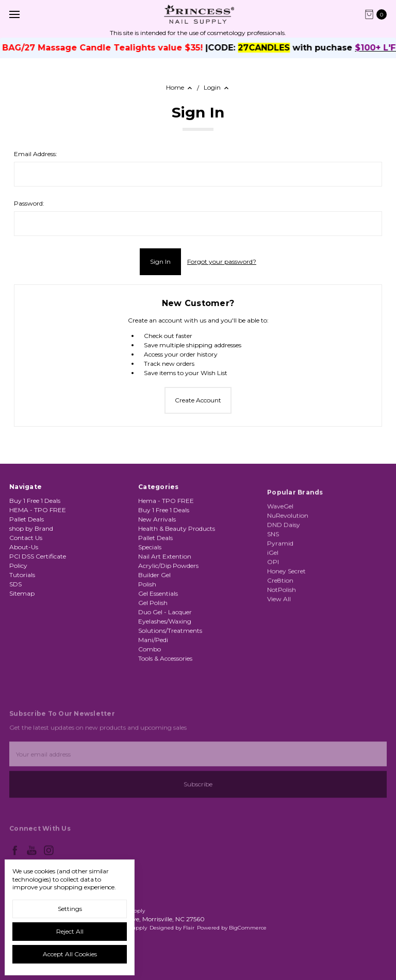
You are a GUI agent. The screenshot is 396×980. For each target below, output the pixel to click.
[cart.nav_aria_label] (378, 14)
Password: (29, 203)
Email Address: (36, 154)
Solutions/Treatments (170, 671)
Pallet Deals (27, 529)
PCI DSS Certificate (38, 567)
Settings (70, 909)
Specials (150, 587)
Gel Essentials (158, 633)
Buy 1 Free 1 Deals (35, 511)
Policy (18, 576)
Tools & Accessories (165, 698)
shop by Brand (31, 539)
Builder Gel (154, 615)
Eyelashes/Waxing (165, 661)
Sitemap (22, 604)
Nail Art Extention (165, 596)
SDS (15, 594)
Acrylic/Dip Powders (168, 606)
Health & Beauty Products (177, 569)
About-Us (24, 557)
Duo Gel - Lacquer (165, 652)
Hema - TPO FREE (166, 541)
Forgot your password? (222, 261)
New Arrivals (157, 559)
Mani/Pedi (153, 680)
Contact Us (26, 548)
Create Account (198, 400)
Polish (147, 624)
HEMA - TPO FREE (38, 520)
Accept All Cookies (70, 954)
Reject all (70, 931)
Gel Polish (153, 643)
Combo (150, 689)
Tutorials (22, 585)
